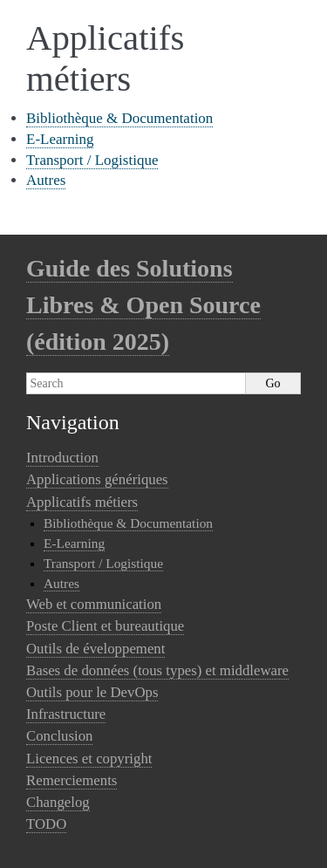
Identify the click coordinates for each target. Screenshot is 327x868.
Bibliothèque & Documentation (119, 118)
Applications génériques (97, 479)
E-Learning (60, 139)
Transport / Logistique (92, 160)
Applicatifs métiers (82, 502)
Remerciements (72, 780)
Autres (46, 180)
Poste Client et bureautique (105, 626)
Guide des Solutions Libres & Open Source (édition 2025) (143, 305)
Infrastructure (66, 714)
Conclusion (59, 736)
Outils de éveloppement (95, 649)
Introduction (62, 458)
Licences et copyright (89, 759)
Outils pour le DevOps (92, 692)
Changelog (58, 802)
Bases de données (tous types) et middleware (157, 670)
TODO (46, 824)
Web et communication (94, 604)
